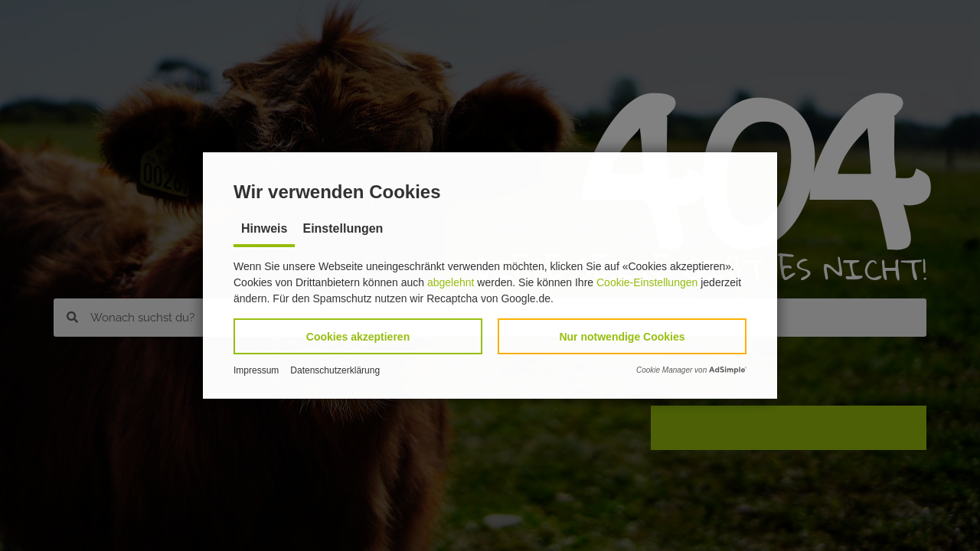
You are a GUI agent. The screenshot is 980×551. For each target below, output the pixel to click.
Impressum (256, 370)
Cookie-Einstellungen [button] (647, 282)
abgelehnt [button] (451, 282)
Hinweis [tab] (264, 228)
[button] (358, 336)
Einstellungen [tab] (343, 228)
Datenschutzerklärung (335, 370)
